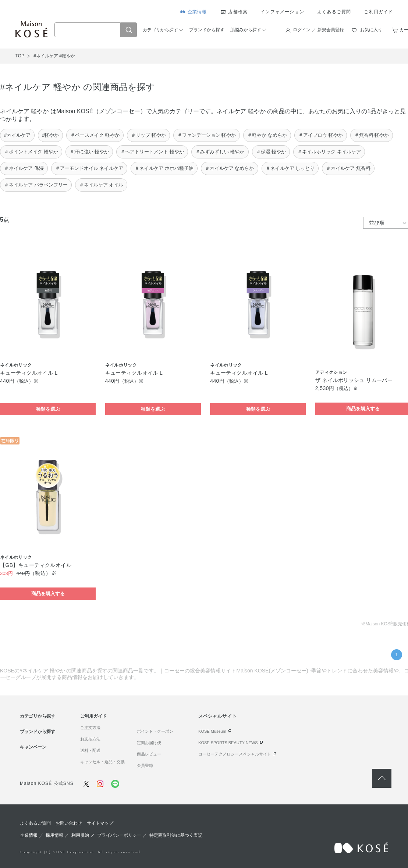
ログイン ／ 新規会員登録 (318, 30)
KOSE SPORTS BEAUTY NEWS (228, 743)
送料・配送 (90, 750)
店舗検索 (238, 12)
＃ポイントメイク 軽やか (31, 152)
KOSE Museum (212, 731)
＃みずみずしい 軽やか (220, 152)
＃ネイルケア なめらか (230, 168)
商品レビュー (149, 754)
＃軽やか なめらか (267, 135)
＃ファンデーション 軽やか (207, 135)
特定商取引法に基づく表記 (176, 835)
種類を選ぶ (48, 409)
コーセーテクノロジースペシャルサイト (235, 754)
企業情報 (197, 12)
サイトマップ (100, 823)
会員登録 (145, 765)
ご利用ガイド (378, 12)
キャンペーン (33, 747)
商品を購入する (48, 594)
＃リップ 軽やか (148, 135)
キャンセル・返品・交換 (102, 762)
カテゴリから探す (160, 30)
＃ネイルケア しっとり (290, 168)
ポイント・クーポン (155, 731)
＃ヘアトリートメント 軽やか (152, 152)
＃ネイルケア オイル (101, 185)
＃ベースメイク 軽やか (95, 135)
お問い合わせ (69, 823)
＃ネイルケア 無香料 (348, 168)
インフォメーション (282, 12)
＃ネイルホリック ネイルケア (329, 152)
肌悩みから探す (246, 30)
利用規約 (80, 835)
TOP (20, 56)
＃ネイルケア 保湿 (24, 168)
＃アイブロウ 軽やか (321, 135)
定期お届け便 (149, 743)
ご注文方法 (90, 728)
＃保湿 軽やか (271, 152)
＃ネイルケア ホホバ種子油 (164, 168)
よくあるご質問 (334, 12)
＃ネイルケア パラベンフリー (36, 185)
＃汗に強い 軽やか (89, 152)
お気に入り (371, 30)
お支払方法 (90, 739)
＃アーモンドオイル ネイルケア (89, 168)
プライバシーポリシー (119, 835)
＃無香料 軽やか (372, 135)
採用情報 (54, 835)
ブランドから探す (207, 30)
